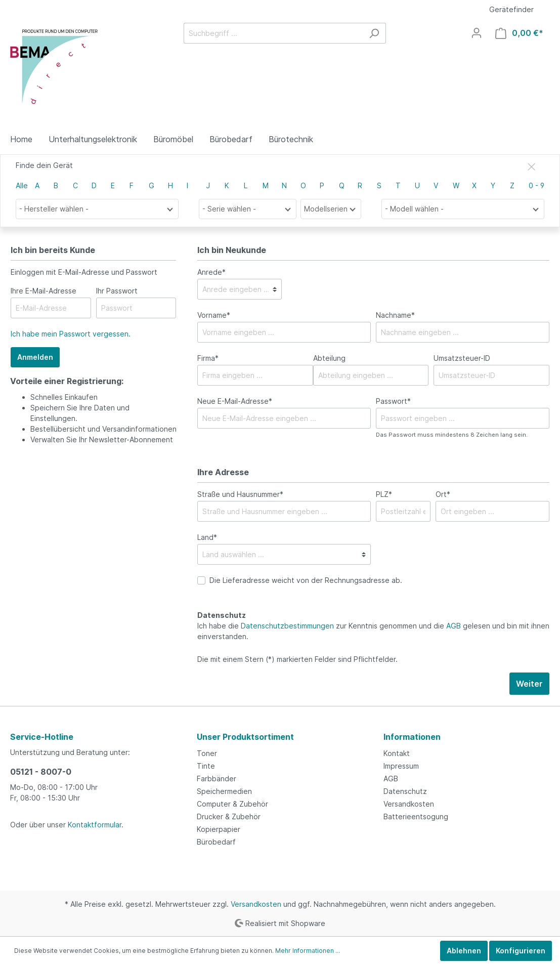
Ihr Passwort (117, 291)
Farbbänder (217, 779)
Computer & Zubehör (232, 804)
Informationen (412, 737)
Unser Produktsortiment (245, 737)
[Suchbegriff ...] (273, 33)
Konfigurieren (521, 951)
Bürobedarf (216, 842)
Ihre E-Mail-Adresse (44, 291)
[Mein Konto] (477, 33)
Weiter (529, 684)
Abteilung (329, 358)
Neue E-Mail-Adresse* (235, 401)
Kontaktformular (95, 825)
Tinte (206, 766)
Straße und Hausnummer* (240, 494)
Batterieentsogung (416, 816)
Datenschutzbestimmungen (287, 626)
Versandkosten (409, 804)
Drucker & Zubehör (229, 816)
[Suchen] (374, 33)
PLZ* (384, 494)
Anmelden (35, 357)
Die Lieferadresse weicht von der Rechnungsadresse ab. (306, 580)
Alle (22, 185)
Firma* (208, 358)
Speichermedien (224, 791)
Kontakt (397, 753)
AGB (454, 626)
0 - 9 (536, 185)
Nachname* (395, 315)
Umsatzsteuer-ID (462, 358)
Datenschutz (405, 791)
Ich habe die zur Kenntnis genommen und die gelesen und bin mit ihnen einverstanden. (373, 631)
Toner (207, 753)
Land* (207, 537)
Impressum (401, 766)
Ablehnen (464, 951)
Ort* (443, 494)
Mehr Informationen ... (308, 951)
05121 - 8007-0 (41, 772)
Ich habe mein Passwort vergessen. (71, 334)
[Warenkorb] (519, 33)
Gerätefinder (511, 9)
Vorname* (214, 315)
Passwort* (393, 401)
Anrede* (211, 272)
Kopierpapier (219, 829)
